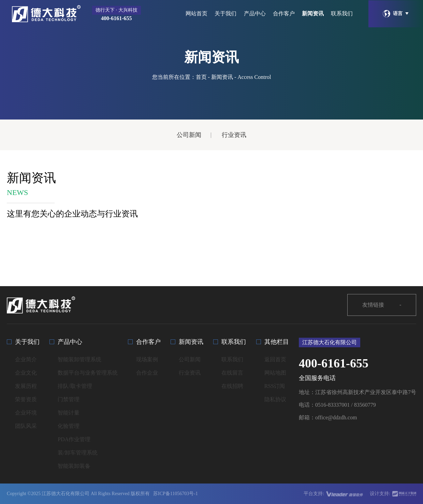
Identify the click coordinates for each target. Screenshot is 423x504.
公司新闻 (189, 135)
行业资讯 (234, 135)
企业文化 (26, 373)
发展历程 (26, 386)
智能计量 (69, 413)
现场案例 (147, 359)
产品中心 (255, 13)
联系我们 (342, 13)
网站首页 (196, 13)
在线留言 (232, 373)
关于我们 (225, 13)
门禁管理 (69, 399)
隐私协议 (275, 399)
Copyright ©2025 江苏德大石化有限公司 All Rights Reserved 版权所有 (78, 494)
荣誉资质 (26, 399)
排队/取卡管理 (75, 386)
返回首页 (275, 359)
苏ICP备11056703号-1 (176, 494)
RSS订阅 (275, 386)
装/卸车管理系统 (77, 453)
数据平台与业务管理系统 (88, 373)
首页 (201, 77)
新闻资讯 (313, 13)
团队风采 (26, 426)
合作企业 (147, 373)
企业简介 (26, 359)
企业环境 (26, 413)
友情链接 (382, 305)
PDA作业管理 (74, 439)
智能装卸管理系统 (79, 359)
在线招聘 (232, 386)
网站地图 (275, 373)
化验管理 (69, 426)
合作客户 (284, 13)
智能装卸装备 (74, 466)
